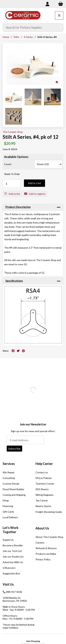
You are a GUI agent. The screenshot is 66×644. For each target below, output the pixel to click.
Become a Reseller (13, 545)
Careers (40, 543)
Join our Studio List (13, 557)
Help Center (44, 464)
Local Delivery (10, 517)
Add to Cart (34, 183)
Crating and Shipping (14, 495)
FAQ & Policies (44, 478)
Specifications (14, 281)
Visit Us (8, 584)
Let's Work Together (11, 530)
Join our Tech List (12, 551)
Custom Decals (11, 484)
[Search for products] (30, 28)
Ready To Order (12, 174)
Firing (6, 500)
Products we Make (46, 554)
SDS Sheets (42, 489)
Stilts (16, 37)
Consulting (9, 478)
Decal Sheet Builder (13, 489)
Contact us (42, 472)
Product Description (18, 207)
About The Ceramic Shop (49, 537)
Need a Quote (43, 506)
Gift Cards (8, 512)
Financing (8, 506)
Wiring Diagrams (45, 495)
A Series (28, 37)
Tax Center (42, 500)
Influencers (9, 568)
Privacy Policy (43, 559)
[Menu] (59, 15)
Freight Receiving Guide (49, 512)
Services (9, 464)
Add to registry (35, 194)
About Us (42, 528)
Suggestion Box (11, 573)
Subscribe (14, 448)
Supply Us (8, 540)
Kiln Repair (9, 472)
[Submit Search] (61, 28)
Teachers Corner (45, 484)
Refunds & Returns (46, 548)
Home (6, 37)
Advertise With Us (13, 562)
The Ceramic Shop (13, 132)
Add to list (12, 194)
